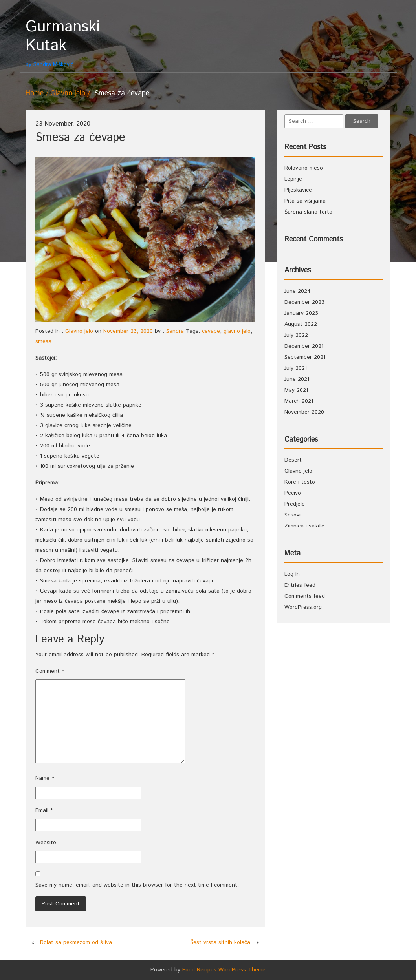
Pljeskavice (298, 190)
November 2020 (304, 412)
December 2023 (304, 302)
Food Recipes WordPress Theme (224, 970)
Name (45, 778)
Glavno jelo (68, 93)
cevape (211, 331)
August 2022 (301, 324)
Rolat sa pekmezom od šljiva (76, 942)
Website (46, 843)
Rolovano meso (304, 168)
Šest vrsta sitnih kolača (220, 942)
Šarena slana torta (308, 212)
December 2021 (304, 346)
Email (44, 810)
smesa (43, 341)
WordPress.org (303, 607)
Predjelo (295, 504)
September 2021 (305, 357)
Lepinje (293, 179)
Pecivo (293, 493)
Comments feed (305, 596)
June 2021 (297, 379)
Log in (292, 574)
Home (35, 93)
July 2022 (296, 335)
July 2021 (296, 368)
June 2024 (298, 291)
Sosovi (292, 515)
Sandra (175, 331)
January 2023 (301, 313)
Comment (50, 671)
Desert (293, 460)
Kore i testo (300, 482)
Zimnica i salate (304, 526)
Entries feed (300, 585)
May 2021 (296, 390)
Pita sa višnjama (305, 201)
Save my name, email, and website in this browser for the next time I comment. (137, 885)
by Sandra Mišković (70, 43)
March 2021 (299, 401)
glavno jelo (237, 331)
